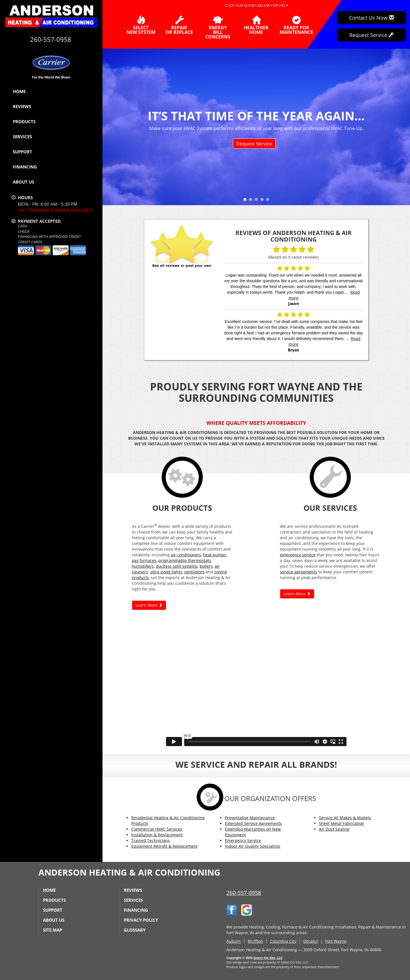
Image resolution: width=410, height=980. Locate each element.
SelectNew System (141, 25)
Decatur (311, 941)
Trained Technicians (151, 840)
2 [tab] (252, 201)
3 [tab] (258, 201)
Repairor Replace (179, 25)
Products (24, 122)
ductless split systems (177, 566)
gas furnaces (144, 560)
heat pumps (215, 555)
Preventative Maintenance (250, 818)
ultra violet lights (166, 572)
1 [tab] (246, 201)
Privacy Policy (141, 920)
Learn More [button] (149, 605)
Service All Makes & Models (345, 818)
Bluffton (255, 941)
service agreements (299, 572)
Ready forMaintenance (296, 25)
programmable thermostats (185, 560)
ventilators (194, 572)
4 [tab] (263, 201)
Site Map (53, 930)
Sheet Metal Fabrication (342, 823)
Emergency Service (243, 840)
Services (22, 137)
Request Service (254, 144)
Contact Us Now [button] (372, 18)
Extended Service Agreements (253, 823)
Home (19, 91)
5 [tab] (269, 201)
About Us (23, 182)
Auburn (234, 941)
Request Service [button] (372, 35)
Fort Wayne (336, 941)
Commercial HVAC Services (157, 829)
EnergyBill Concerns (218, 27)
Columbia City (283, 941)
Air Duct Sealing (334, 829)
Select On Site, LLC (268, 958)
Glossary (135, 930)
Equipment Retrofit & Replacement (164, 846)
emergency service (298, 555)
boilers (206, 566)
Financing (25, 167)
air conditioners (186, 555)
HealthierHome (256, 25)
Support (22, 152)
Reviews (22, 106)
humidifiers (143, 566)
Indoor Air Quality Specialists (253, 846)
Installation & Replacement (157, 835)
